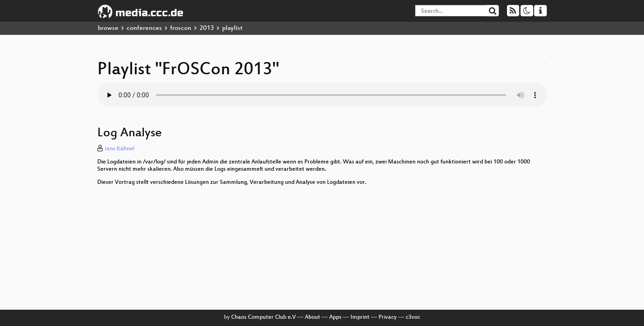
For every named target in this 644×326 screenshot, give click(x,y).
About (313, 317)
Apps (335, 317)
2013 (207, 28)
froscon (181, 28)
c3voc (413, 317)
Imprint (360, 317)
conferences (144, 28)
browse (108, 28)
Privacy (388, 317)
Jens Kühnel (119, 149)
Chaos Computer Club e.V (263, 317)
